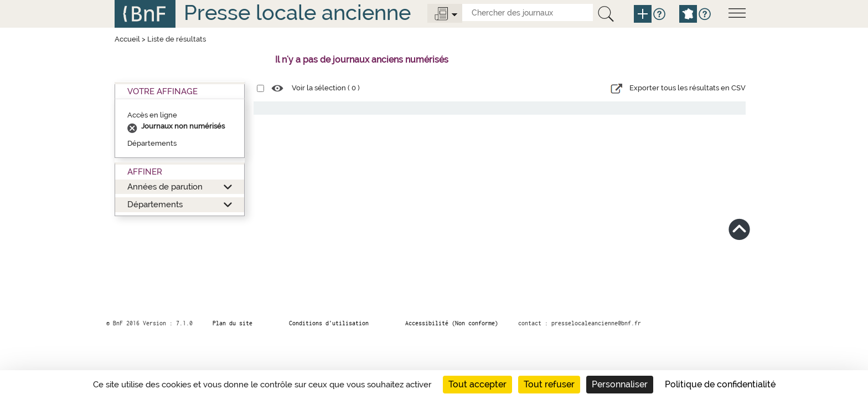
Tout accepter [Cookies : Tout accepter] (477, 384)
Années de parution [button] (165, 186)
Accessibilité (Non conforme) (452, 323)
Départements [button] (155, 204)
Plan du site (232, 323)
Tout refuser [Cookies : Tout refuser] (549, 384)
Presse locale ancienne (297, 12)
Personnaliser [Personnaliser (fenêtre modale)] (620, 384)
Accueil (127, 39)
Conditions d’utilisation (329, 323)
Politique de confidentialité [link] (720, 384)
